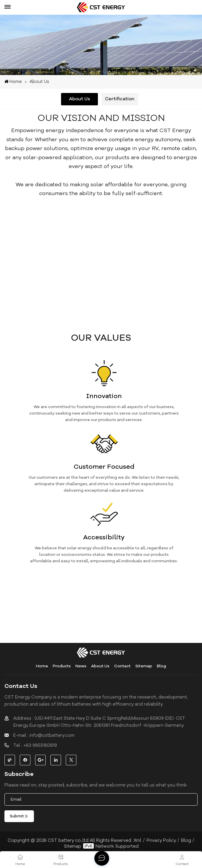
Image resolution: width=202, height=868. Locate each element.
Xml (137, 840)
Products (62, 666)
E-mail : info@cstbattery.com (44, 735)
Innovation (104, 396)
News (81, 666)
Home (13, 82)
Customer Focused (104, 467)
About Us (100, 666)
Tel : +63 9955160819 (35, 745)
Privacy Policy (161, 840)
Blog (161, 666)
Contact (122, 666)
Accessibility (104, 537)
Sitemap (144, 666)
